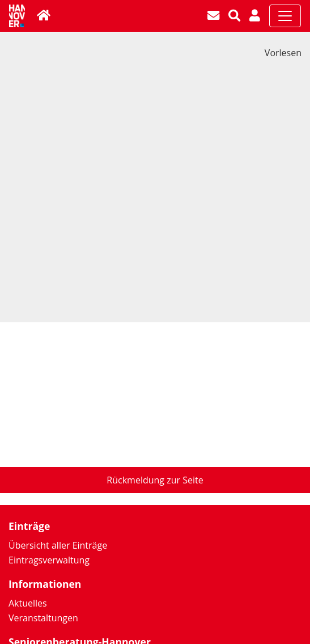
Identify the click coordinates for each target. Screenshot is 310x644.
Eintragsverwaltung (49, 560)
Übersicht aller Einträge (58, 545)
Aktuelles (28, 603)
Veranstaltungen (43, 618)
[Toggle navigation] (285, 16)
